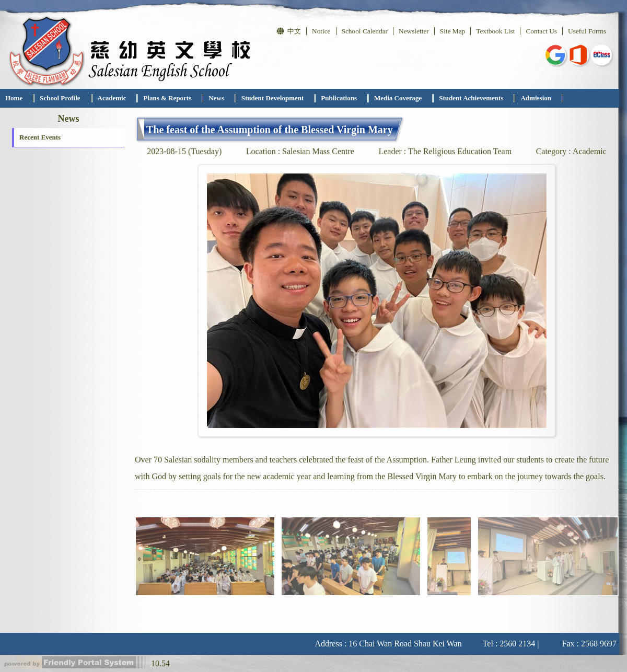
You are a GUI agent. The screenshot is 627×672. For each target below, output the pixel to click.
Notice (321, 31)
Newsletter (414, 31)
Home (14, 98)
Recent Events (40, 137)
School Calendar (365, 31)
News (216, 98)
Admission (536, 98)
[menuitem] (17, 98)
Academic (112, 98)
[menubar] (282, 98)
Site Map (453, 31)
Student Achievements (471, 98)
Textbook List (495, 31)
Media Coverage (398, 98)
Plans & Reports (167, 98)
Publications (339, 98)
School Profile (60, 98)
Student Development (273, 98)
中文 (289, 31)
